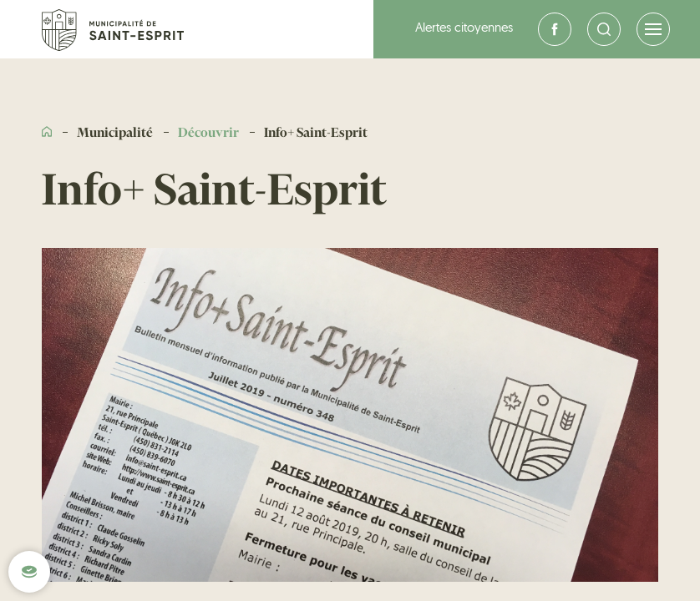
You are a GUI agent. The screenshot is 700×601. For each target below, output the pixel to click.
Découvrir (208, 133)
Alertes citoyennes (464, 29)
